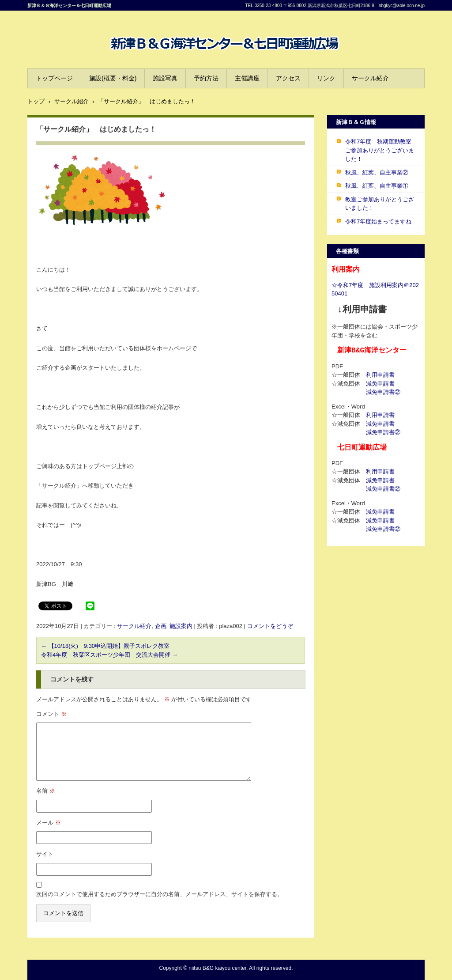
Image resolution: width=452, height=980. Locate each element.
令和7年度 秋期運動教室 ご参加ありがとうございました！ (381, 150)
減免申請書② (383, 392)
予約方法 (206, 78)
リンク (326, 78)
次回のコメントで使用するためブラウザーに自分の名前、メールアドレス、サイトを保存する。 (160, 894)
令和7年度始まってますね (378, 221)
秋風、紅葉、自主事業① (377, 186)
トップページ (54, 78)
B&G (113, 60)
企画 (161, 626)
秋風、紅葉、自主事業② (377, 172)
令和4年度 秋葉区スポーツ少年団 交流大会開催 (109, 655)
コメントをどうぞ (270, 626)
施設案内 (181, 626)
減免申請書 (380, 384)
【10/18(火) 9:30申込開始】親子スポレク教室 (105, 646)
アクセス (288, 78)
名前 (46, 791)
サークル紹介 (370, 78)
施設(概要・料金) (113, 78)
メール (49, 823)
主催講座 (247, 78)
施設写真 (165, 78)
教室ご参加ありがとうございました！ (380, 204)
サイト (45, 854)
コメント (51, 714)
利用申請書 (380, 375)
